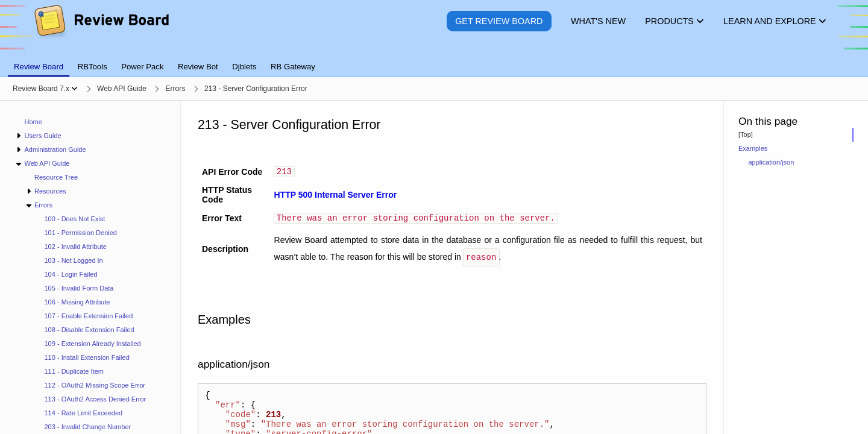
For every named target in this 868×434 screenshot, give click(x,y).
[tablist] (434, 60)
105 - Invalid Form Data (79, 288)
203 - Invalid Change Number (88, 427)
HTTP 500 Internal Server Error (336, 196)
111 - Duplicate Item (74, 371)
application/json (772, 162)
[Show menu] (74, 89)
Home (33, 122)
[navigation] (90, 267)
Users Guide (42, 136)
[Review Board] (101, 30)
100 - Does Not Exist (75, 219)
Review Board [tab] (39, 67)
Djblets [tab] (244, 67)
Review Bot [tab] (198, 67)
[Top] (746, 134)
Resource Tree (56, 177)
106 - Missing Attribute (77, 302)
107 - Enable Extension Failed (89, 316)
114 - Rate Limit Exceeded (84, 413)
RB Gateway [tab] (293, 67)
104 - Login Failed (71, 274)
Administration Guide (55, 149)
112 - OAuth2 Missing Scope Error (95, 385)
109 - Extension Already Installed (93, 344)
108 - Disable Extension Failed (90, 330)
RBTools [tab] (93, 67)
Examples (753, 148)
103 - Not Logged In (74, 260)
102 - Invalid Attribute (76, 247)
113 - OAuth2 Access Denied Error (96, 399)
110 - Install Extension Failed (87, 357)
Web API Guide (47, 163)
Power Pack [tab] (142, 67)
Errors (43, 205)
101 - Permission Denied (81, 233)
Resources (50, 191)
